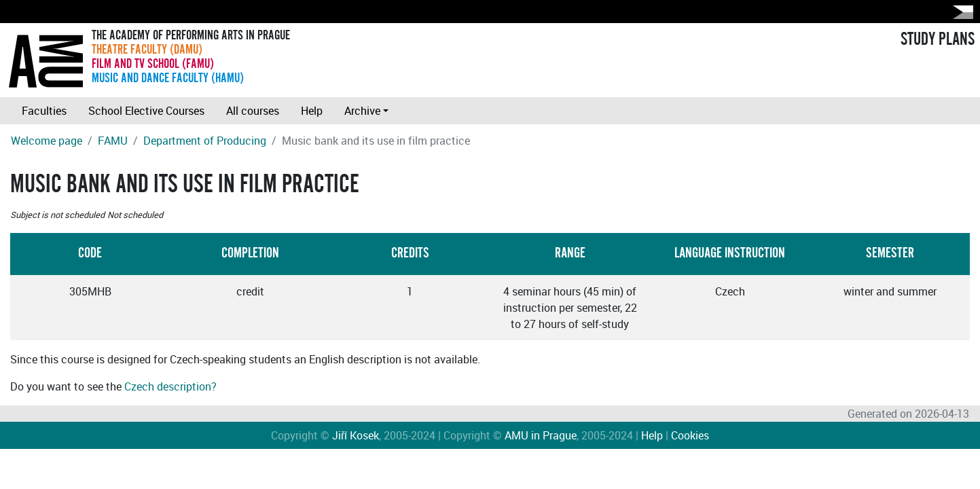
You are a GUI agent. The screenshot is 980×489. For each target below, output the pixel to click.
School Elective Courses (146, 111)
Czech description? (170, 386)
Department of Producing (205, 141)
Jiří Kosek (356, 435)
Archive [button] (362, 111)
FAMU (113, 141)
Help (312, 111)
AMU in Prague (541, 435)
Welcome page (47, 141)
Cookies (690, 435)
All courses (253, 111)
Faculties (44, 111)
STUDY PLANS (938, 39)
